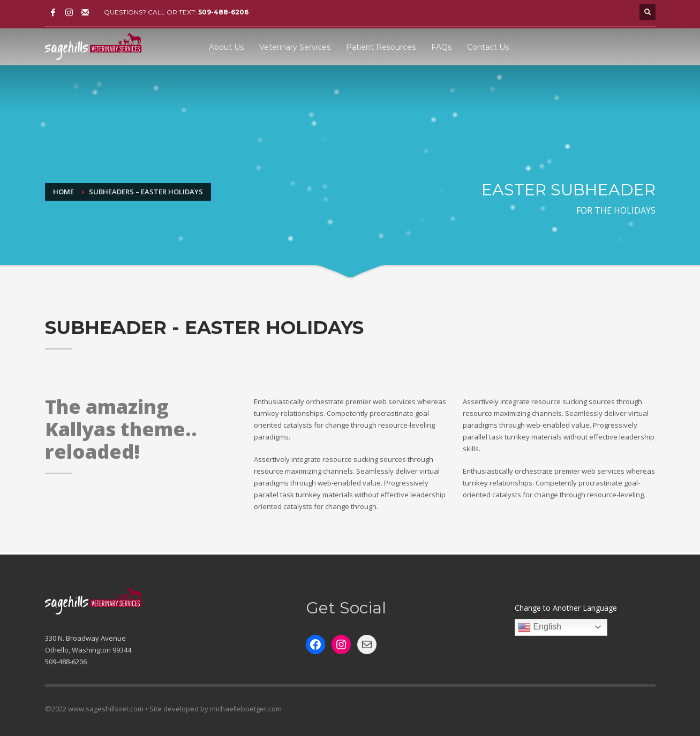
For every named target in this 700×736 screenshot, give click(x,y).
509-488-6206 (223, 12)
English (540, 627)
